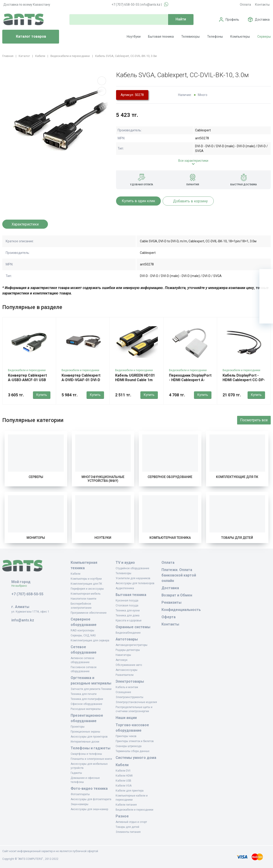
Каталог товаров (26, 37)
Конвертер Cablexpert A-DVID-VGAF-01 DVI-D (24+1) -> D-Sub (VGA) (81, 380)
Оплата (245, 5)
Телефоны (215, 37)
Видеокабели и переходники (27, 370)
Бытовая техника (161, 37)
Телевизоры (190, 37)
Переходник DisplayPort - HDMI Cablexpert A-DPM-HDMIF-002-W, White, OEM (190, 382)
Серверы (264, 37)
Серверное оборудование (170, 477)
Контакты (262, 5)
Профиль (232, 20)
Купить (42, 395)
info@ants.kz (151, 5)
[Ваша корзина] (266, 276)
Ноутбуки (134, 37)
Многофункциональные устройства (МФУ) (103, 479)
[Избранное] (266, 289)
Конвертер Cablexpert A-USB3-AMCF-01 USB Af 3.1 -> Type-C (27, 380)
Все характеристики (193, 161)
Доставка (262, 20)
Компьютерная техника (170, 538)
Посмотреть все (254, 420)
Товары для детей (237, 538)
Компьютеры (240, 37)
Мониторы (36, 538)
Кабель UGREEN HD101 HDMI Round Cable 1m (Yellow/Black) (135, 380)
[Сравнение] (266, 303)
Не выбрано (21, 586)
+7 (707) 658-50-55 (125, 5)
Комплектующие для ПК (237, 477)
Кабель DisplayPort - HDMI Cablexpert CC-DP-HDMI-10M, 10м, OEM (244, 380)
